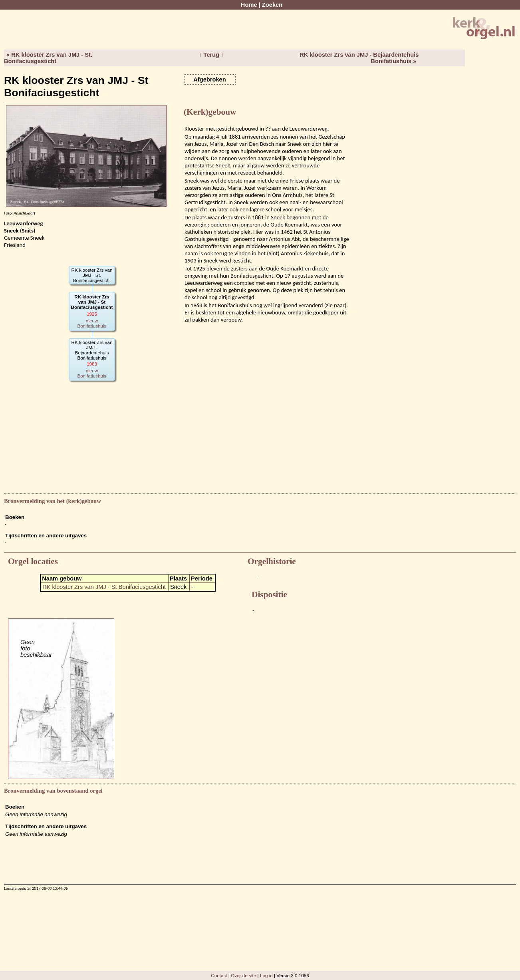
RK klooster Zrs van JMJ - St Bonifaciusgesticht (104, 587)
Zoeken (272, 5)
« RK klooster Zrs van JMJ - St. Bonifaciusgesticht (48, 58)
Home (249, 5)
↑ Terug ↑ (211, 55)
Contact (219, 975)
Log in (266, 975)
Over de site (243, 975)
